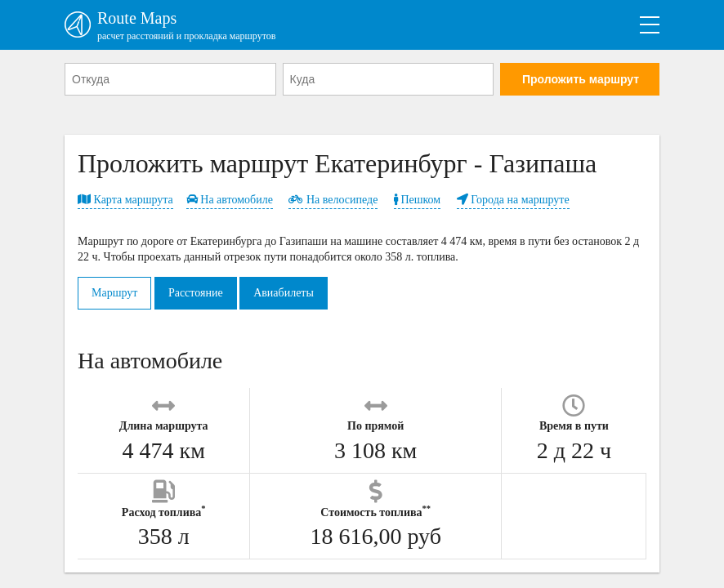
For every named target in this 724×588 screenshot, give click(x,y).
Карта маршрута (125, 200)
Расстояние (196, 293)
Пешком (417, 200)
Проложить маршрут (581, 79)
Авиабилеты (284, 293)
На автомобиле (230, 200)
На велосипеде (333, 200)
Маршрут (114, 293)
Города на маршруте (513, 200)
